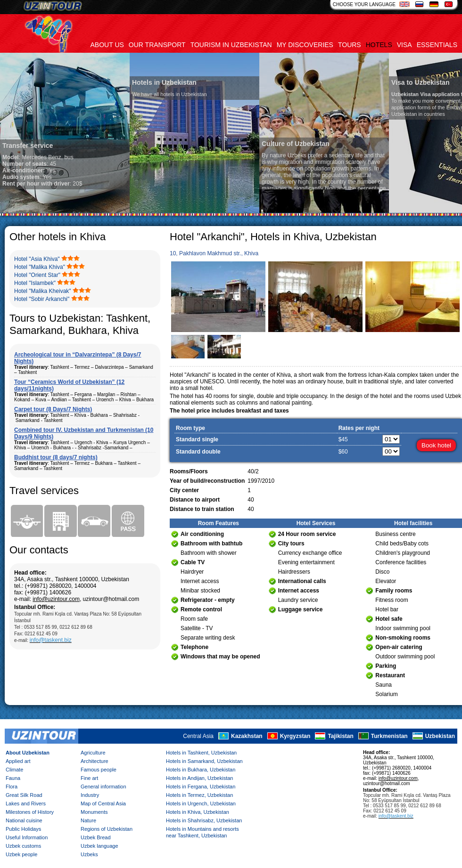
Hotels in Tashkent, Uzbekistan (201, 753)
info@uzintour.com (56, 599)
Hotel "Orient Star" (37, 275)
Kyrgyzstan (295, 736)
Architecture (95, 761)
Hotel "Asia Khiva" (37, 259)
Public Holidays (23, 829)
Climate (14, 770)
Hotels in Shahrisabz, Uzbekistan (204, 820)
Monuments (94, 812)
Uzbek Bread (96, 837)
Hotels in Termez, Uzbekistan (199, 795)
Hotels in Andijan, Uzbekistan (199, 778)
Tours (350, 45)
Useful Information (27, 837)
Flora (12, 787)
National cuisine (24, 820)
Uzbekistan (440, 736)
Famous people (99, 770)
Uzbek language (99, 846)
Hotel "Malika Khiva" (40, 267)
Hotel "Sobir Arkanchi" (42, 299)
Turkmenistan (389, 736)
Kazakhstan (247, 736)
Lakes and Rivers (26, 803)
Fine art (89, 778)
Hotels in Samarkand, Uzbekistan (204, 761)
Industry (90, 795)
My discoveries (305, 45)
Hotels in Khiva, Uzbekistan (198, 812)
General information (103, 787)
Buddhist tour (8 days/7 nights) (56, 457)
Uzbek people (21, 854)
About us (107, 45)
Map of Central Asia (103, 803)
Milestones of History (30, 812)
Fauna (13, 778)
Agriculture (93, 753)
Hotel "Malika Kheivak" (43, 291)
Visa (404, 45)
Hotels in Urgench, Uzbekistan (201, 803)
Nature (88, 820)
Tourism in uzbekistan (231, 45)
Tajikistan (340, 736)
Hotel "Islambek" (35, 283)
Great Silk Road (24, 795)
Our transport (157, 45)
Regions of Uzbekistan (107, 829)
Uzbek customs (23, 846)
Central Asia (198, 736)
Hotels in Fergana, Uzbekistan (201, 787)
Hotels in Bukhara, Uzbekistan (201, 770)
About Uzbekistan (28, 753)
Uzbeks (89, 854)
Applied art (18, 761)
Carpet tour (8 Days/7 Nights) (53, 409)
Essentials (437, 45)
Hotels (379, 45)
